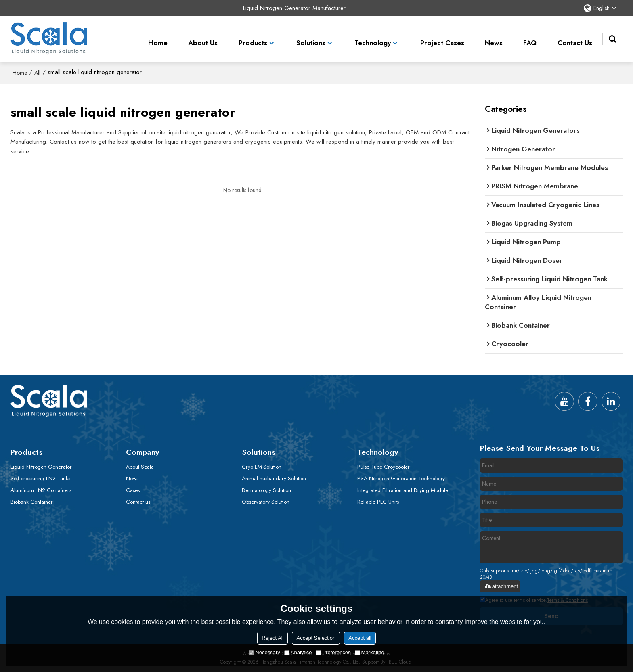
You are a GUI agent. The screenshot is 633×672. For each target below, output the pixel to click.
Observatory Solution (266, 502)
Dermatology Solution (266, 490)
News (494, 38)
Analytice (298, 652)
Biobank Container (32, 502)
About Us (203, 38)
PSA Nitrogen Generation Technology (401, 478)
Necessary (264, 652)
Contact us (138, 502)
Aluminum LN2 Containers (41, 490)
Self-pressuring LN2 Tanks (40, 478)
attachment (501, 586)
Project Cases (442, 38)
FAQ (530, 38)
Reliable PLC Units (378, 502)
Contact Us (575, 38)
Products (253, 38)
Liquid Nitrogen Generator (41, 467)
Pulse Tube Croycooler (384, 467)
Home (158, 38)
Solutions (311, 38)
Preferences (333, 652)
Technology (373, 38)
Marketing (370, 652)
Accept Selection (316, 638)
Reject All (272, 638)
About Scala (140, 467)
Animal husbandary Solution (274, 478)
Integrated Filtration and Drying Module (403, 490)
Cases (133, 490)
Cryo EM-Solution (262, 467)
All (37, 73)
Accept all (360, 638)
